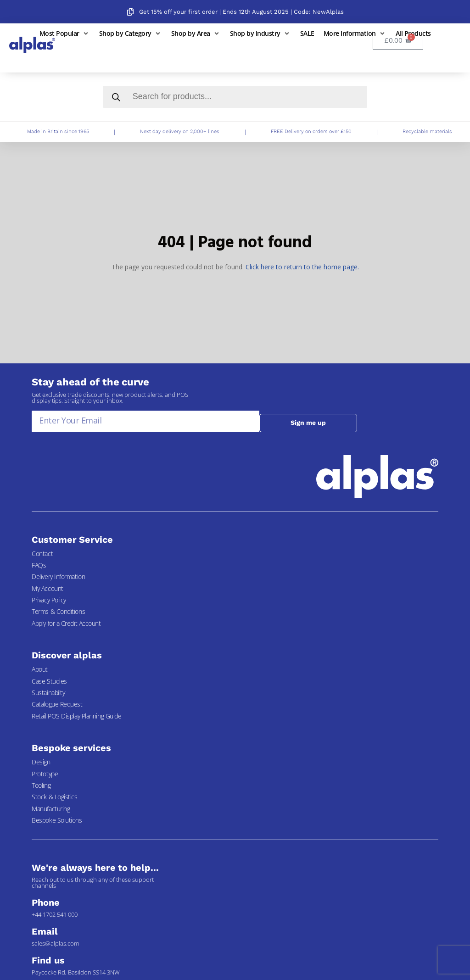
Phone (46, 902)
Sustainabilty (48, 693)
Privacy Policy (49, 600)
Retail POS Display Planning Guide (76, 716)
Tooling (41, 785)
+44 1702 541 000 (55, 914)
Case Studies (49, 681)
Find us (48, 960)
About (40, 669)
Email (45, 931)
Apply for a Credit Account (66, 623)
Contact (42, 554)
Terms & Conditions (58, 611)
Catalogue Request (57, 704)
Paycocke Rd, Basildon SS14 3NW (76, 972)
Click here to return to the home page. (302, 267)
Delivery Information (58, 576)
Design (41, 762)
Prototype (45, 774)
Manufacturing (51, 809)
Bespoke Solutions (57, 820)
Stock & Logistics (54, 797)
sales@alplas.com (55, 943)
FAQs (39, 565)
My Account (48, 588)
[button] (65, 33)
